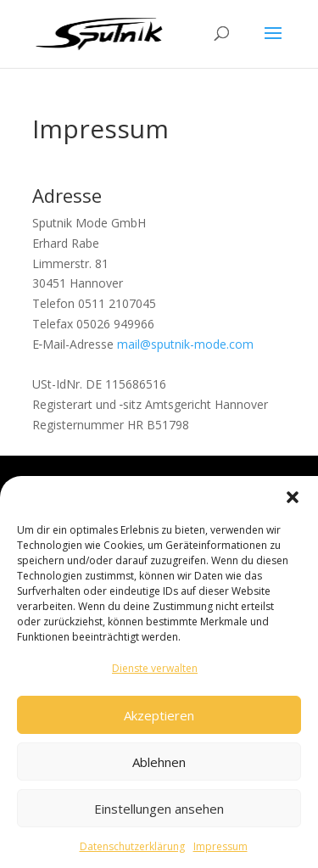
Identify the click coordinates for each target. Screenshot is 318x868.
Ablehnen (159, 767)
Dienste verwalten (155, 674)
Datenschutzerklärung (132, 852)
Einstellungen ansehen (159, 814)
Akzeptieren (159, 720)
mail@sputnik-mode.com (185, 344)
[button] (293, 503)
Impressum (220, 852)
